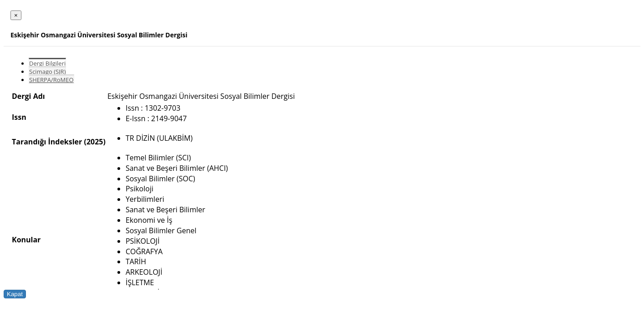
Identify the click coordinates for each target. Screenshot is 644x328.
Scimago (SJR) (47, 72)
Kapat (15, 294)
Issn (19, 117)
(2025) (94, 142)
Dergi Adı (28, 96)
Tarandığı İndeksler (47, 142)
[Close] (16, 15)
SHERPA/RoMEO (51, 80)
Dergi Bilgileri (47, 63)
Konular (26, 240)
